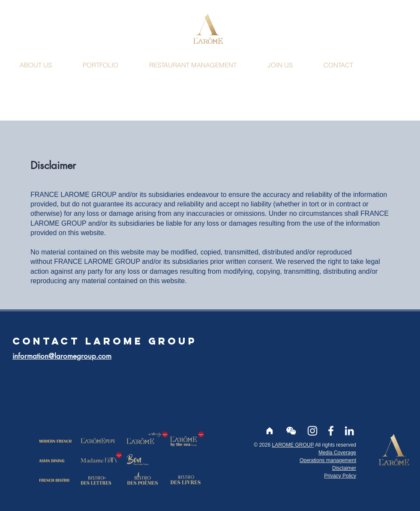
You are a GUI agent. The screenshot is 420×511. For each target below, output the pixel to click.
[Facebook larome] (331, 431)
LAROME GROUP (293, 445)
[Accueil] (270, 431)
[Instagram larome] (312, 431)
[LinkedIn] (349, 431)
